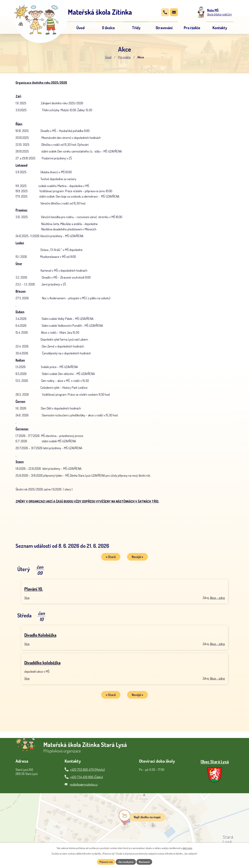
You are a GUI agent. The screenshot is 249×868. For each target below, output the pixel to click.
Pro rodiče (124, 57)
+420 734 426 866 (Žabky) (86, 777)
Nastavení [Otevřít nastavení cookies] (144, 862)
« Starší (111, 557)
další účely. (188, 848)
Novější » (137, 557)
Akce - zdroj (217, 598)
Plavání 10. (34, 589)
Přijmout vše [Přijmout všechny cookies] (106, 862)
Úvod (108, 57)
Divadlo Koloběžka (40, 635)
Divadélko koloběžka (42, 662)
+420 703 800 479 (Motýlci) (87, 769)
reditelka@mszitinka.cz (84, 784)
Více (27, 598)
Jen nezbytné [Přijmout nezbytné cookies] (126, 862)
